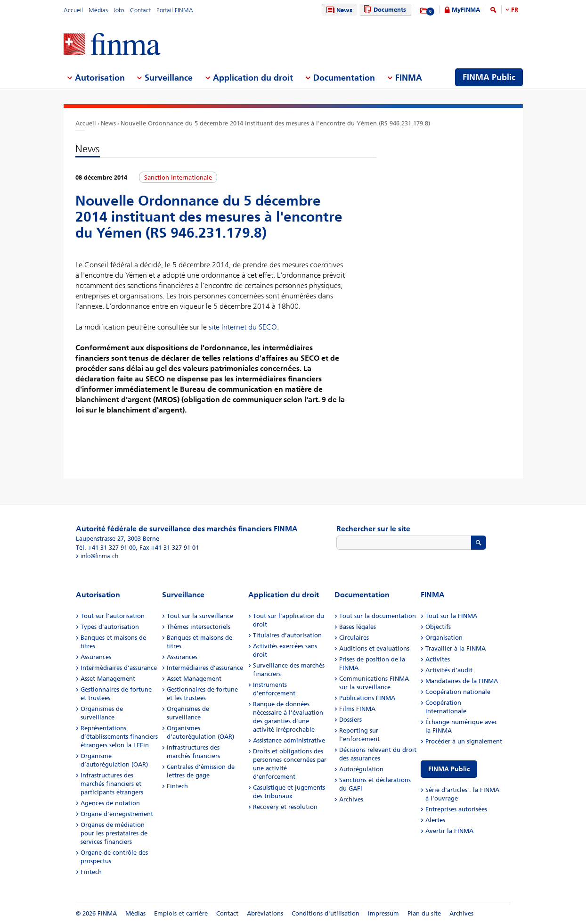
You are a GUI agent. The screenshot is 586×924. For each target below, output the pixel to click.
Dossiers (350, 720)
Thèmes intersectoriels (199, 627)
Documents (384, 10)
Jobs (119, 10)
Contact (140, 10)
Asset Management (108, 679)
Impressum (383, 913)
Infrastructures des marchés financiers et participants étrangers (112, 784)
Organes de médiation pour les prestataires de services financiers (114, 833)
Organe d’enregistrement (117, 814)
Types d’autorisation (110, 627)
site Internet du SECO (243, 327)
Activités (438, 659)
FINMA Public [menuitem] (489, 77)
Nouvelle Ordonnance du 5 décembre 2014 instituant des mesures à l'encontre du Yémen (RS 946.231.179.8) (275, 123)
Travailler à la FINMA (456, 648)
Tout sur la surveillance (200, 616)
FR (515, 10)
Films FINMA (357, 709)
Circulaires (354, 638)
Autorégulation (361, 769)
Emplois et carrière (181, 913)
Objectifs (438, 627)
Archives (351, 799)
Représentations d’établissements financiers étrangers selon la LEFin (119, 737)
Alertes (435, 820)
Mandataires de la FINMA (462, 681)
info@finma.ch (99, 556)
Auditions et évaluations (374, 648)
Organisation (444, 638)
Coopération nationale (458, 692)
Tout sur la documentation (378, 616)
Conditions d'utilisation (326, 913)
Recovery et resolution (285, 807)
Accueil (73, 10)
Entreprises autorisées (456, 809)
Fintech (91, 872)
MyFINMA (466, 10)
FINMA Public (449, 769)
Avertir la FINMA (449, 831)
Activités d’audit (449, 670)
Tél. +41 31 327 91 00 (106, 548)
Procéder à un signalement (464, 741)
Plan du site (424, 913)
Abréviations (265, 913)
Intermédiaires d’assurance (119, 668)
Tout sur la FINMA (451, 616)
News (338, 10)
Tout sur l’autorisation (113, 616)
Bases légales (358, 627)
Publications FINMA (367, 698)
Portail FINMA (175, 10)
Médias (98, 10)
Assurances (96, 657)
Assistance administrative (289, 740)
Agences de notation (110, 803)
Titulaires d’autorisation (287, 635)
